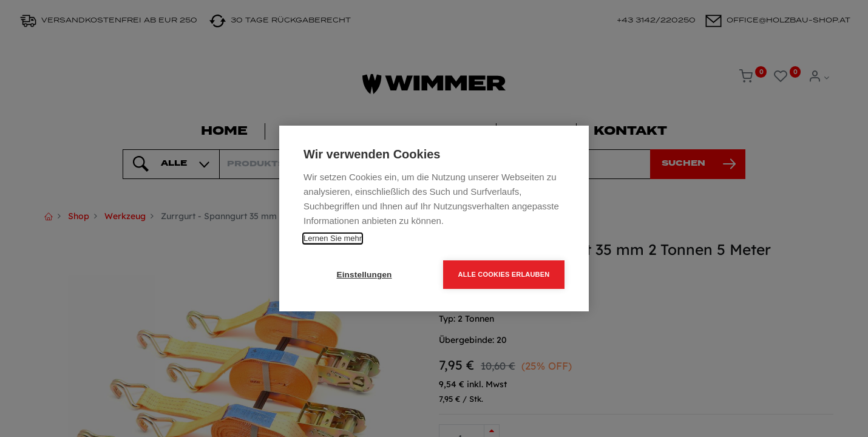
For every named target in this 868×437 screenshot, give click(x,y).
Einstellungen (364, 275)
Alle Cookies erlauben (504, 274)
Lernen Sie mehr (333, 238)
